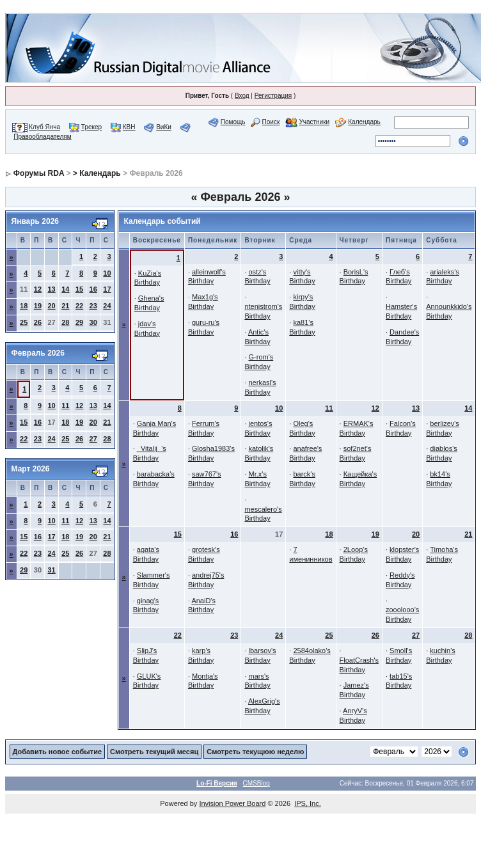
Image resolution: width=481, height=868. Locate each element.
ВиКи (164, 127)
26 (38, 322)
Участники (314, 122)
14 (65, 289)
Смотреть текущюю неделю (255, 752)
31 (52, 570)
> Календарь (97, 173)
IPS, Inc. (308, 803)
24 (107, 306)
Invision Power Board (232, 803)
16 (93, 289)
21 (65, 306)
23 (93, 306)
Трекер (91, 127)
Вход (242, 96)
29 (79, 322)
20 (52, 306)
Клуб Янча (44, 127)
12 (38, 289)
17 (107, 289)
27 (93, 439)
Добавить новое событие (58, 752)
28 (65, 322)
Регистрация (273, 96)
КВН (129, 127)
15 (79, 289)
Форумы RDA (39, 173)
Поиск (271, 122)
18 (24, 306)
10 (107, 273)
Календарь (364, 122)
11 (65, 406)
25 (24, 322)
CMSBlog (256, 783)
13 (52, 289)
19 (38, 306)
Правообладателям (42, 137)
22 (79, 306)
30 (93, 322)
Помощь (233, 122)
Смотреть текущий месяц (154, 752)
